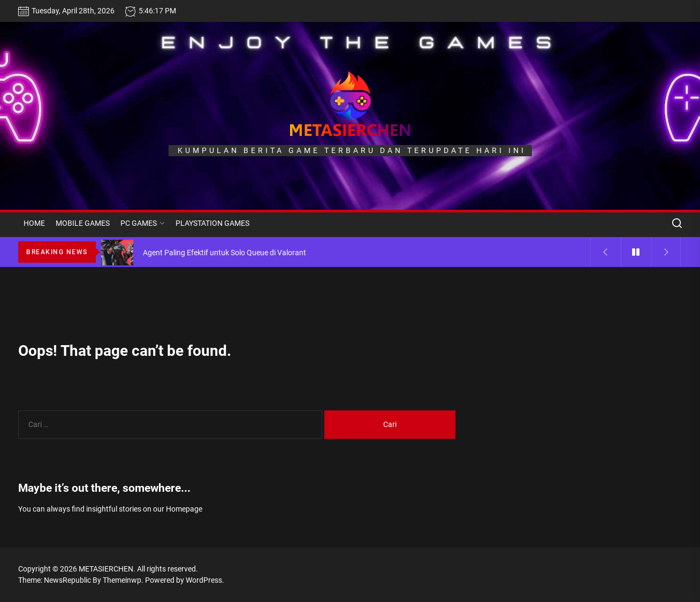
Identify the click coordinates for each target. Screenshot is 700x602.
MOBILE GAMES (83, 223)
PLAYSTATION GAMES (212, 223)
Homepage (184, 509)
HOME (34, 223)
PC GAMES (143, 223)
